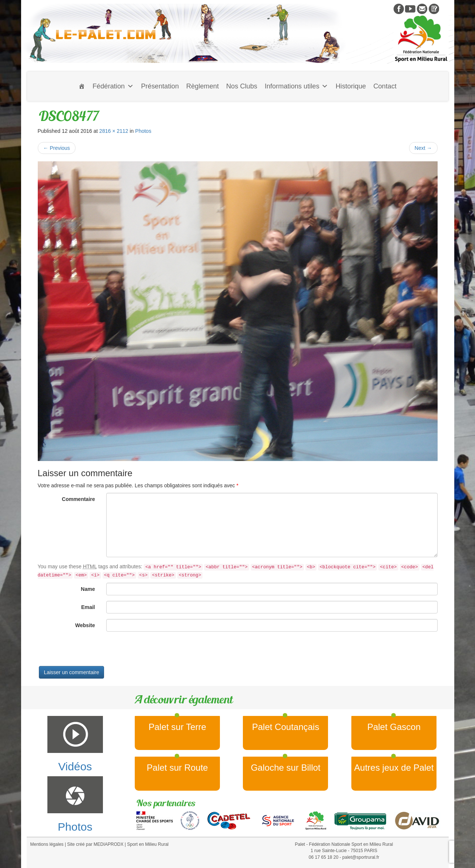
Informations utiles (297, 86)
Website (85, 625)
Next (423, 148)
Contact (385, 86)
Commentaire (78, 499)
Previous (57, 148)
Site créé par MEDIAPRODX (95, 844)
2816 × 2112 (114, 131)
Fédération (113, 86)
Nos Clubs (242, 86)
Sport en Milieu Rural (148, 844)
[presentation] (94, 652)
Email (88, 607)
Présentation (160, 86)
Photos (143, 131)
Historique (351, 86)
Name (88, 589)
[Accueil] (82, 86)
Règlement (203, 86)
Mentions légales (47, 844)
